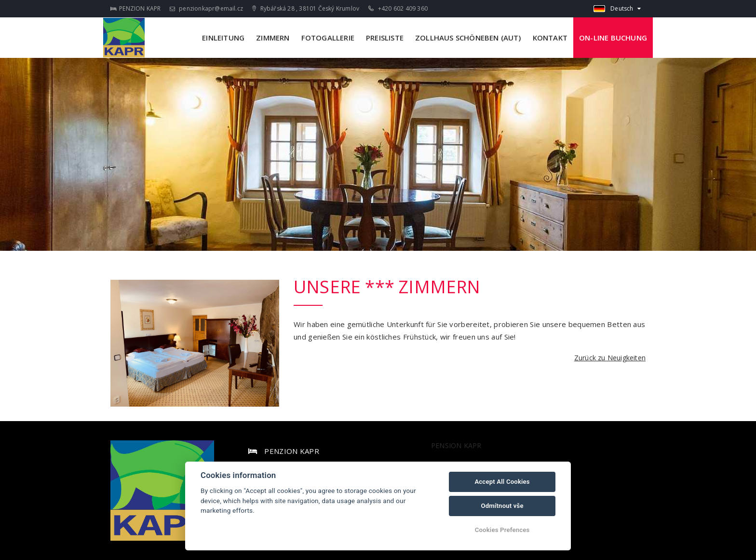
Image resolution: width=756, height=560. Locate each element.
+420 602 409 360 (398, 8)
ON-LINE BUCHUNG (613, 38)
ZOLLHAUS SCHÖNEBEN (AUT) (468, 38)
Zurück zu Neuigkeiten (610, 358)
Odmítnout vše (502, 506)
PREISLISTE (385, 38)
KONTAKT (550, 38)
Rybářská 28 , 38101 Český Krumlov (306, 8)
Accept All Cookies (502, 482)
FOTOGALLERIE (328, 38)
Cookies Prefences (502, 530)
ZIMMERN (273, 38)
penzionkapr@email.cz (206, 8)
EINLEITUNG (223, 38)
